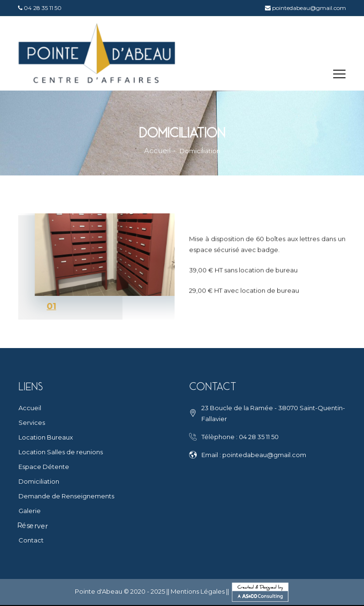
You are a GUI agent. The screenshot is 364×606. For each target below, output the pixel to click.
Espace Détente (44, 467)
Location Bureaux (46, 437)
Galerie (30, 511)
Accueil (157, 151)
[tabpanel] (95, 266)
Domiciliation (39, 481)
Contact (31, 540)
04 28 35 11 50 (42, 8)
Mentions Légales (198, 591)
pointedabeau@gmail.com (310, 8)
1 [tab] (53, 306)
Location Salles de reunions (61, 452)
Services (32, 422)
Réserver (32, 525)
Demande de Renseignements (66, 496)
